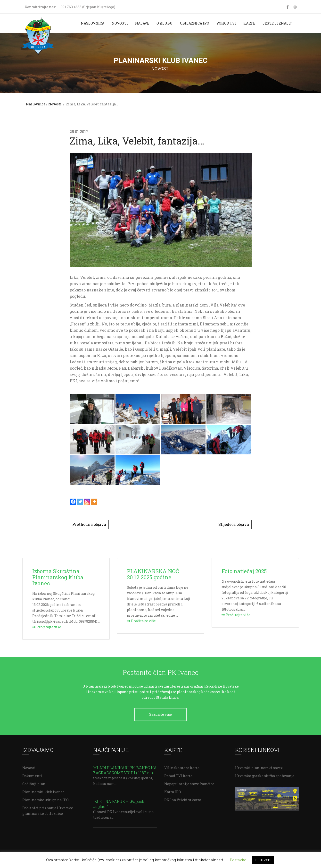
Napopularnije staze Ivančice (189, 782)
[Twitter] (80, 502)
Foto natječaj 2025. (245, 571)
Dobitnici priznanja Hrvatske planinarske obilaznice (48, 809)
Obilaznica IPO (195, 23)
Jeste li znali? (277, 23)
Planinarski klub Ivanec (43, 790)
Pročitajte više (47, 627)
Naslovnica (93, 23)
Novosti (120, 23)
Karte (249, 23)
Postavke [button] (238, 860)
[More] (94, 502)
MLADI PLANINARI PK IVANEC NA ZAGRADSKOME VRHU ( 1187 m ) (125, 768)
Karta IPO (173, 790)
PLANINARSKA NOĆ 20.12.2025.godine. (153, 574)
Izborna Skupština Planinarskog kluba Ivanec (58, 577)
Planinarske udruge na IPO (45, 798)
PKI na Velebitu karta (183, 798)
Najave (142, 23)
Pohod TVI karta (178, 774)
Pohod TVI (226, 23)
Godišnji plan (34, 782)
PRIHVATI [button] (263, 860)
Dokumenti (32, 774)
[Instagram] (87, 502)
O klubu (165, 23)
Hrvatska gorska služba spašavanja (265, 774)
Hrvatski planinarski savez (259, 766)
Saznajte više (160, 714)
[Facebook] (73, 502)
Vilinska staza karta (182, 766)
